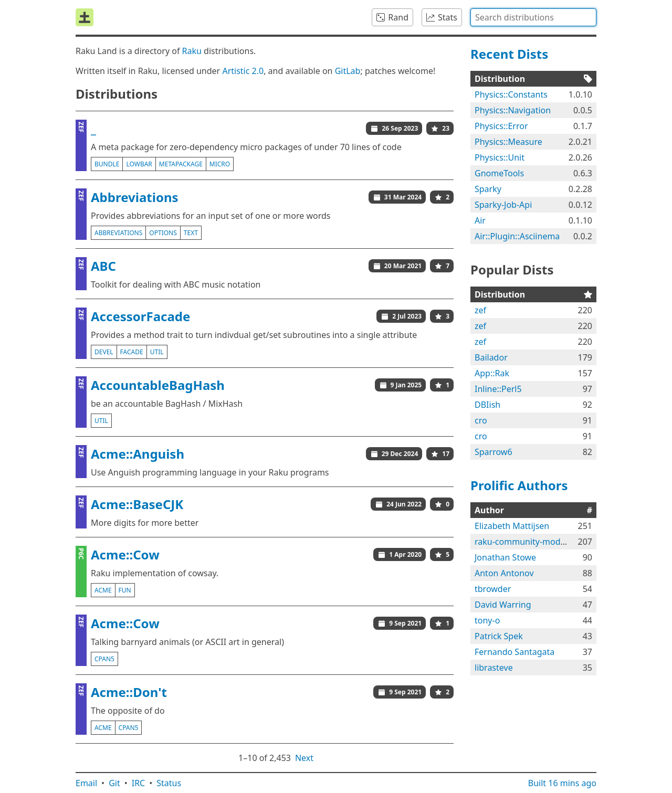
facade (132, 352)
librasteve (494, 668)
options (163, 233)
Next (304, 758)
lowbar (139, 164)
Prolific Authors (519, 485)
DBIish (487, 405)
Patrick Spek (499, 636)
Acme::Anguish (138, 454)
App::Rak (492, 373)
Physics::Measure (508, 142)
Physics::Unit (500, 157)
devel (104, 352)
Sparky (488, 189)
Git (114, 783)
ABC (103, 266)
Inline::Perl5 (498, 389)
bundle (107, 164)
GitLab (348, 71)
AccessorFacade (140, 316)
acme (103, 590)
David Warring (503, 605)
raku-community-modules (526, 542)
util (157, 352)
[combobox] (533, 17)
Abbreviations (135, 197)
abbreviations (118, 233)
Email (86, 783)
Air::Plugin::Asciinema (517, 236)
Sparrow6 (493, 452)
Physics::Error (501, 126)
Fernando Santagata (514, 652)
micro (220, 164)
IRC (139, 783)
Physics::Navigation (513, 110)
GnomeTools (499, 173)
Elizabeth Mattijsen (512, 526)
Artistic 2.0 (243, 71)
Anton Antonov (504, 573)
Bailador (491, 357)
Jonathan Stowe (505, 557)
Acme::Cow (125, 554)
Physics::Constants (511, 94)
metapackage (181, 164)
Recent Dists (509, 54)
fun (125, 590)
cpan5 (104, 659)
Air (480, 220)
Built (562, 783)
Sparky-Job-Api (503, 205)
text (191, 233)
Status (169, 783)
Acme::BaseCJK (137, 504)
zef (480, 310)
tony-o (487, 620)
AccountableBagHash (158, 385)
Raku (192, 51)
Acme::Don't (129, 692)
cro (481, 420)
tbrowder (493, 589)
